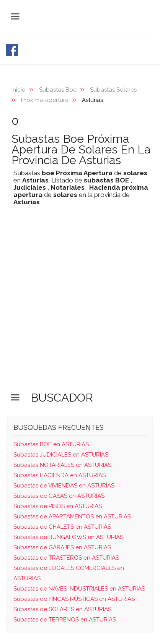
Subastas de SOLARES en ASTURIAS (62, 609)
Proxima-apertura (45, 100)
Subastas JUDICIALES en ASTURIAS (61, 455)
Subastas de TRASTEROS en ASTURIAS (66, 558)
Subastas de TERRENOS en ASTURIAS (65, 620)
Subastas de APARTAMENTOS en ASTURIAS (72, 516)
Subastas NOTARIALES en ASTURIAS (62, 465)
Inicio (19, 90)
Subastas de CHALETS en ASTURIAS (62, 527)
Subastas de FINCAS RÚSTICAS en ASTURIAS (74, 599)
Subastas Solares (113, 90)
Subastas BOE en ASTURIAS (51, 444)
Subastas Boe (58, 90)
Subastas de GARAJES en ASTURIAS (62, 547)
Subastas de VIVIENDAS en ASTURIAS (64, 486)
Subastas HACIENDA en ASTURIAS (60, 475)
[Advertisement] (80, 305)
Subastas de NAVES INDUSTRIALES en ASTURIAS (79, 589)
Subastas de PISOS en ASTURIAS (58, 506)
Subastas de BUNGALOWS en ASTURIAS (68, 537)
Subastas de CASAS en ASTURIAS (59, 496)
